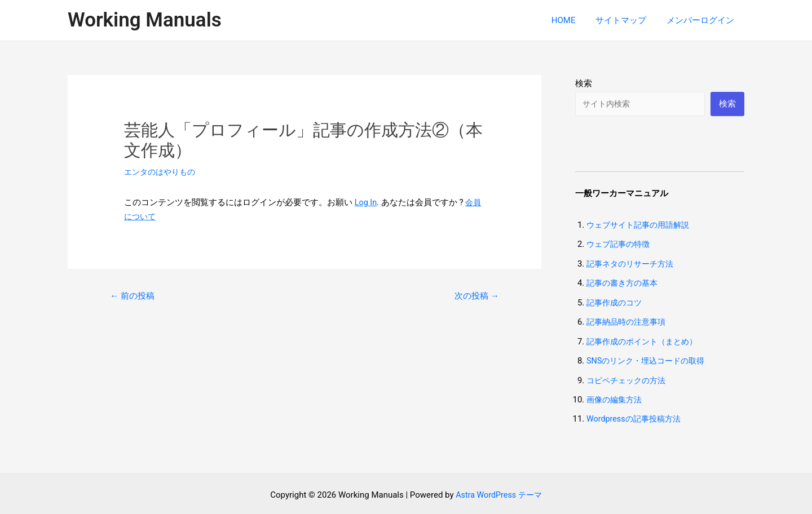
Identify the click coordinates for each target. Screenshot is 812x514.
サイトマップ (626, 20)
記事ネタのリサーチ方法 (633, 264)
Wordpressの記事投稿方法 (636, 416)
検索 (584, 83)
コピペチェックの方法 (629, 378)
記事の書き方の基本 (625, 282)
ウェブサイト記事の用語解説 (641, 225)
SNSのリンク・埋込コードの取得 (650, 358)
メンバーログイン (702, 20)
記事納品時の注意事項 (629, 321)
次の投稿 (475, 295)
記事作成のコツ (616, 302)
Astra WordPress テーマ (499, 491)
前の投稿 (134, 295)
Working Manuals (145, 20)
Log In (366, 202)
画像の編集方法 (616, 397)
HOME (572, 20)
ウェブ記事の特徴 (620, 245)
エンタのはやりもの (162, 172)
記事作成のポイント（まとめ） (646, 340)
